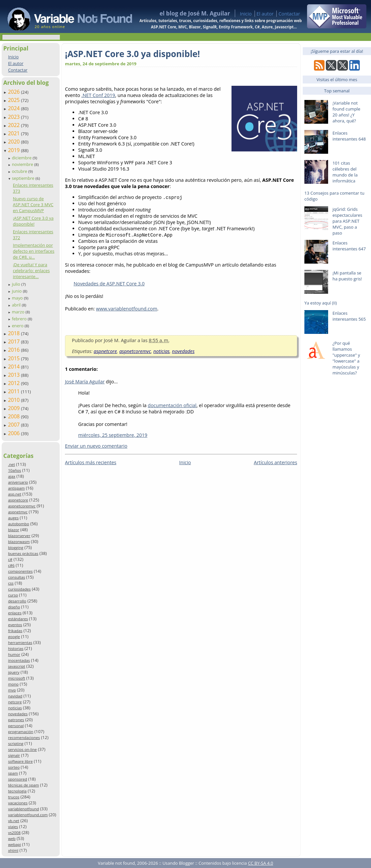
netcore (15, 702)
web (12, 838)
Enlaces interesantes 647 (349, 246)
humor (14, 654)
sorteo (14, 767)
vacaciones (18, 803)
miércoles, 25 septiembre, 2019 (113, 435)
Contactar (289, 14)
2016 (15, 350)
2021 (15, 133)
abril (17, 305)
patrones (16, 720)
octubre (20, 171)
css (11, 583)
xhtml (13, 850)
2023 (15, 117)
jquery (14, 672)
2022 (15, 125)
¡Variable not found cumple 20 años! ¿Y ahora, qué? (346, 112)
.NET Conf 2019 (98, 95)
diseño (14, 607)
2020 (15, 142)
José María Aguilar (85, 382)
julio (17, 284)
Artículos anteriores (276, 462)
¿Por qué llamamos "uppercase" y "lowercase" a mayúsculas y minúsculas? (346, 358)
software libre (20, 761)
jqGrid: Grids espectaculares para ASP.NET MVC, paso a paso (347, 221)
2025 (15, 100)
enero (18, 326)
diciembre (22, 158)
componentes (20, 571)
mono (13, 684)
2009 (15, 408)
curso (13, 595)
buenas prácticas (23, 553)
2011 (15, 391)
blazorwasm (19, 542)
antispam (16, 488)
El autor (265, 14)
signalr (14, 755)
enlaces (15, 613)
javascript (16, 666)
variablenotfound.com (28, 815)
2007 (15, 425)
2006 (15, 433)
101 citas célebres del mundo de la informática (345, 172)
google (14, 637)
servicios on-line (22, 749)
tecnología (17, 791)
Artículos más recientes (91, 462)
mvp (12, 690)
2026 (15, 92)
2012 (15, 383)
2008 (15, 416)
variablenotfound (23, 809)
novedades (18, 714)
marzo (19, 312)
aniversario (18, 482)
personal (16, 726)
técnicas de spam (23, 785)
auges (13, 518)
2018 (15, 333)
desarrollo (17, 601)
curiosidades (19, 589)
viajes (13, 827)
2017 (15, 341)
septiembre (24, 178)
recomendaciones (24, 738)
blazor (14, 530)
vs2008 (14, 833)
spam (13, 773)
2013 (15, 375)
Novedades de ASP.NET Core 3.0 (109, 284)
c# (10, 559)
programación (20, 732)
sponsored (17, 779)
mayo (18, 298)
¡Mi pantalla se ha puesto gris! (347, 276)
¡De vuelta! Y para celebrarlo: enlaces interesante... (31, 271)
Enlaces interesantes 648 (349, 136)
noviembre (23, 164)
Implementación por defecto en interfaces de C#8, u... (34, 251)
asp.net (15, 494)
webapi (14, 844)
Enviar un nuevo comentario (96, 446)
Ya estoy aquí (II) (321, 303)
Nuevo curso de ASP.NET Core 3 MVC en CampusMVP (33, 205)
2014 (15, 367)
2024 (15, 108)
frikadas (15, 631)
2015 (15, 358)
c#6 (11, 565)
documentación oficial (172, 405)
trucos (14, 797)
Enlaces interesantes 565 (349, 316)
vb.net (14, 821)
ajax (12, 476)
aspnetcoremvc (22, 506)
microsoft (16, 678)
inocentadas (19, 660)
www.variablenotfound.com (127, 309)
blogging (15, 547)
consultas (16, 577)
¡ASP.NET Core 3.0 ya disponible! (33, 221)
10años (15, 470)
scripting (16, 743)
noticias (15, 708)
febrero (20, 319)
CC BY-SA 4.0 (261, 863)
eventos (15, 625)
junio (17, 291)
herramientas (20, 643)
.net (11, 464)
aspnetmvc (18, 512)
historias (16, 648)
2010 (15, 400)
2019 (15, 150)
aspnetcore (18, 500)
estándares (18, 619)
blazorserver (19, 536)
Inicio (246, 14)
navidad (15, 696)
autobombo (18, 524)
